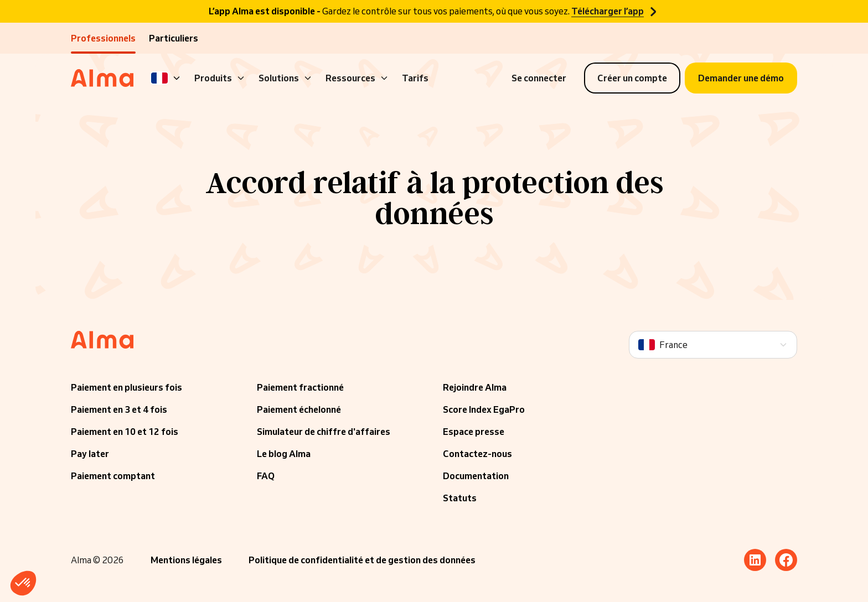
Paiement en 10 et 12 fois (125, 432)
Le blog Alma (284, 454)
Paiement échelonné (299, 409)
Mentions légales (186, 560)
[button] (23, 583)
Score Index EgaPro (484, 409)
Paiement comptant (113, 476)
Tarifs (415, 78)
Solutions (285, 78)
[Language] (166, 78)
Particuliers (174, 38)
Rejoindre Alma (475, 387)
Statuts (460, 498)
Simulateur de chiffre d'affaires (324, 432)
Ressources (357, 78)
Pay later (90, 454)
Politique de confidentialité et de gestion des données (362, 560)
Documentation (476, 476)
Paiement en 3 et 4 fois (119, 409)
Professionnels (103, 38)
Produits (220, 78)
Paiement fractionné (300, 387)
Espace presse (474, 432)
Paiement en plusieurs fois (126, 387)
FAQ (266, 476)
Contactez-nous (477, 454)
